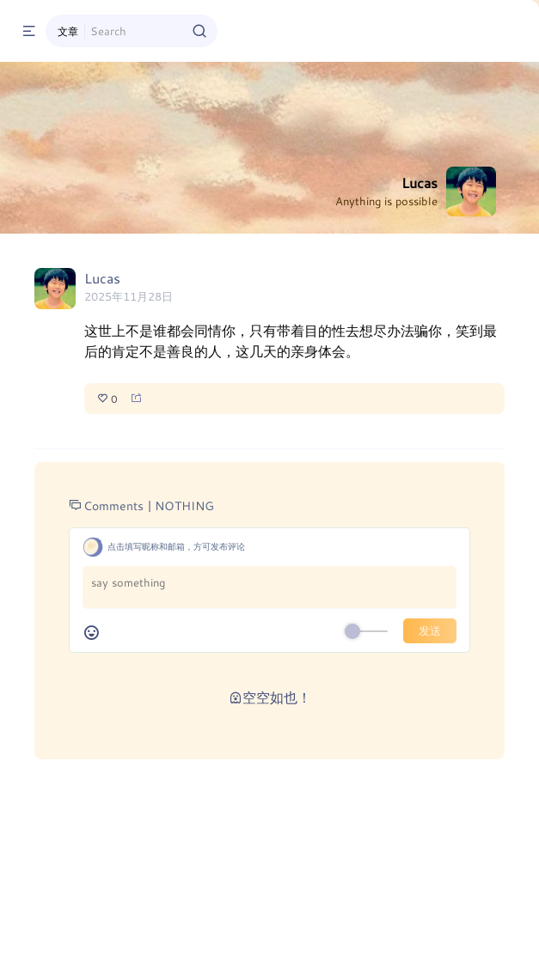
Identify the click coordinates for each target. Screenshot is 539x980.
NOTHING (184, 505)
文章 (68, 31)
